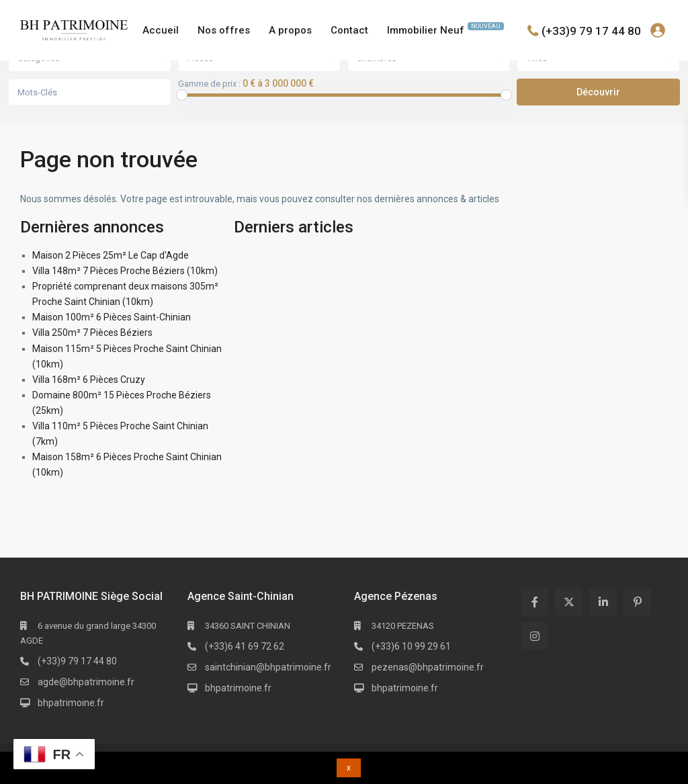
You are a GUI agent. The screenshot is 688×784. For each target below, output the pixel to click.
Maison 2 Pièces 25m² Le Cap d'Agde (111, 255)
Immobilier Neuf (445, 29)
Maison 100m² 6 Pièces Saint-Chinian (112, 317)
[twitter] (569, 602)
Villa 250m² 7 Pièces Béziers (92, 333)
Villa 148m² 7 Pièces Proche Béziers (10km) (125, 271)
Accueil (161, 30)
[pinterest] (637, 602)
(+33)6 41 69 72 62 (245, 646)
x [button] (349, 768)
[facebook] (534, 602)
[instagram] (534, 636)
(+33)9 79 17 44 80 (591, 30)
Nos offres (224, 30)
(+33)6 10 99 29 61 (411, 646)
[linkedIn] (603, 602)
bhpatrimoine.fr (71, 703)
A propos (290, 30)
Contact (349, 30)
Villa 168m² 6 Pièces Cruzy (89, 380)
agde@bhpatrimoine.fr (86, 682)
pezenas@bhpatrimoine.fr (428, 667)
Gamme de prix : (209, 84)
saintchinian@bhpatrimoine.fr (268, 667)
